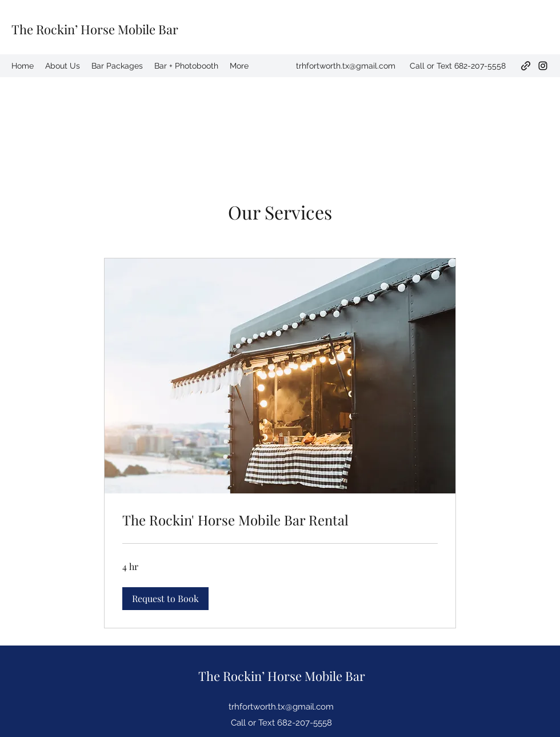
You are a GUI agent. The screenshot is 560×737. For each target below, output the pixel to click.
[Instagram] (543, 66)
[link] (280, 520)
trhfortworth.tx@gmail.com (346, 66)
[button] (165, 599)
